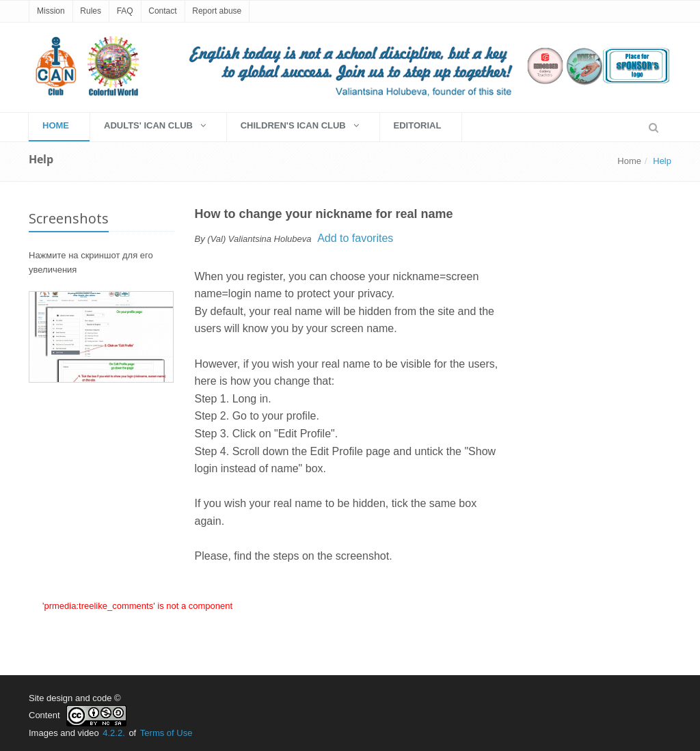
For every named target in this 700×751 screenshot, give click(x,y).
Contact (162, 11)
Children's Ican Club (300, 125)
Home (629, 161)
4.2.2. (114, 733)
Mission (51, 11)
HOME (56, 125)
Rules (91, 11)
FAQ (125, 11)
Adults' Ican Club (155, 125)
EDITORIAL (418, 125)
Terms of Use (166, 733)
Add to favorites (355, 238)
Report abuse (217, 11)
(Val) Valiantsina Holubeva (259, 239)
